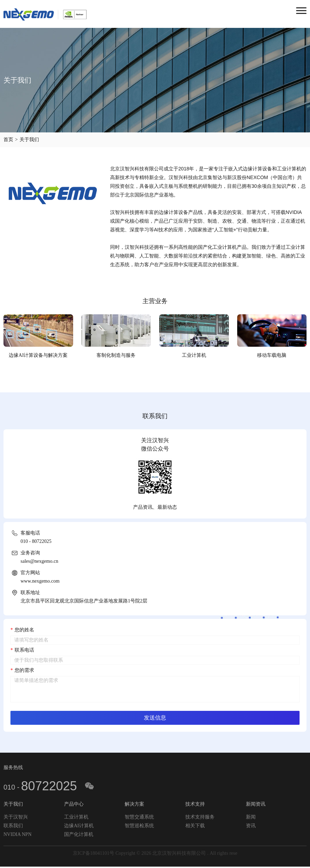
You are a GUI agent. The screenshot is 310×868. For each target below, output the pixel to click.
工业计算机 (76, 818)
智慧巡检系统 (139, 826)
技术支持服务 (200, 818)
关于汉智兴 (16, 818)
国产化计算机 (79, 835)
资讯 (251, 826)
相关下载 (195, 826)
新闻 (251, 818)
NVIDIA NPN (18, 835)
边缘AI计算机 (79, 826)
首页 (8, 140)
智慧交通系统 (139, 818)
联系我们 (13, 826)
